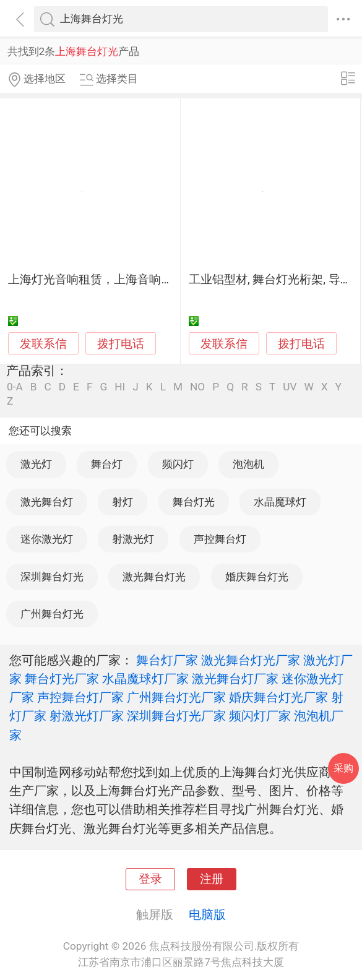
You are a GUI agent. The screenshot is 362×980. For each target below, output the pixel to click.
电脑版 (207, 914)
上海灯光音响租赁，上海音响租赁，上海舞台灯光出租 (149, 280)
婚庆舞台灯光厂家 (278, 697)
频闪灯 (178, 464)
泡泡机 (248, 464)
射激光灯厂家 (87, 716)
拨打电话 (121, 344)
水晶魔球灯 (280, 502)
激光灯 (36, 464)
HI (120, 387)
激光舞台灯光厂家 (251, 660)
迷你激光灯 (47, 539)
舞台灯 (107, 464)
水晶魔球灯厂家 (145, 679)
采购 (343, 768)
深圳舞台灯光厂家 (176, 716)
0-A (15, 387)
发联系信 (43, 344)
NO (197, 387)
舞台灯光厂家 (62, 679)
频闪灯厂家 (260, 716)
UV (290, 387)
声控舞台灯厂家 (80, 697)
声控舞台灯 (220, 539)
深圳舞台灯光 (52, 577)
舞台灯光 (194, 502)
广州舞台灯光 (52, 614)
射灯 (123, 502)
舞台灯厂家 (167, 660)
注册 (212, 879)
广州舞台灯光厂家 (176, 697)
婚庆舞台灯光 (257, 577)
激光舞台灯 (47, 502)
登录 (150, 879)
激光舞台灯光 (154, 577)
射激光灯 (133, 539)
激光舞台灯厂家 (235, 679)
